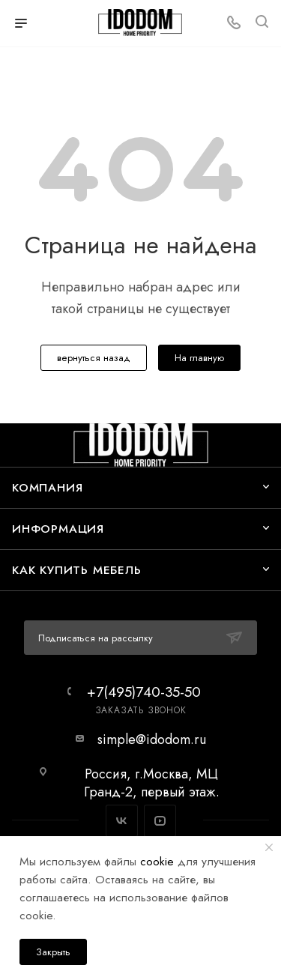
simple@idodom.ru (152, 739)
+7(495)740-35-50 (144, 692)
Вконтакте (122, 821)
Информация (58, 529)
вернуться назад (94, 358)
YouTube (160, 821)
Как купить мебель (77, 570)
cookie (157, 861)
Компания (47, 487)
